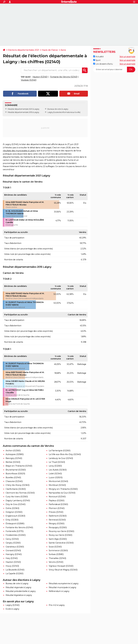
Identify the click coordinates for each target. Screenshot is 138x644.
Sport (97, 60)
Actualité (98, 57)
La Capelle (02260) (14, 574)
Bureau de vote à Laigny (17, 583)
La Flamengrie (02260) (60, 451)
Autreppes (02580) (15, 454)
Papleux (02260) (57, 501)
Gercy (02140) (12, 539)
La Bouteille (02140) (15, 570)
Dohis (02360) (12, 508)
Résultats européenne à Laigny (64, 583)
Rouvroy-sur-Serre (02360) (61, 531)
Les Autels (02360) (58, 470)
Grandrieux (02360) (15, 547)
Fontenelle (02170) (14, 531)
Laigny (50, 112)
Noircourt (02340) (57, 497)
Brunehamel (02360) (16, 470)
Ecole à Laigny (12, 609)
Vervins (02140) (56, 562)
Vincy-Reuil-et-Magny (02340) (63, 570)
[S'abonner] (114, 69)
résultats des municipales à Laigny (19, 151)
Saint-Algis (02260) (58, 539)
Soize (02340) (55, 547)
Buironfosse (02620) (15, 474)
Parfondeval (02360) (58, 504)
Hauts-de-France (50, 50)
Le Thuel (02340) (57, 462)
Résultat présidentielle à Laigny (21, 591)
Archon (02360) (13, 451)
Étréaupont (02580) (15, 524)
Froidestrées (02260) (16, 535)
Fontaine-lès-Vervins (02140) (64, 77)
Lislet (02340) (55, 474)
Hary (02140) (12, 558)
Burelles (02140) (13, 477)
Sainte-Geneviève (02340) (61, 543)
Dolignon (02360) (14, 512)
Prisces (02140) (56, 512)
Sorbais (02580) (56, 554)
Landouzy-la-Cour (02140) (61, 458)
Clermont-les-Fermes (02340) (20, 493)
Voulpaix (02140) (29, 80)
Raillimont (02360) (58, 516)
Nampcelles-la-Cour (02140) (62, 493)
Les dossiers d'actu (103, 64)
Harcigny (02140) (14, 554)
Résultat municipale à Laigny (62, 587)
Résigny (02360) (57, 524)
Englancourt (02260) (15, 516)
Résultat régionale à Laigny (18, 587)
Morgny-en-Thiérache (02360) (63, 489)
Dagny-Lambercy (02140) (18, 501)
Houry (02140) (12, 566)
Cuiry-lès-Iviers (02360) (17, 497)
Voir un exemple (127, 57)
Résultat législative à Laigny (19, 595)
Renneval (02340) (57, 520)
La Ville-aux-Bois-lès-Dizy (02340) (65, 454)
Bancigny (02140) (14, 458)
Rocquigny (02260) (58, 527)
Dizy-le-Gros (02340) (15, 504)
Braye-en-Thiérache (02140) (19, 466)
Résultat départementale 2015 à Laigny (23, 112)
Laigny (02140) (12, 605)
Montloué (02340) (57, 485)
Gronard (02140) (13, 550)
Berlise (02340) (13, 462)
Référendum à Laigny (59, 591)
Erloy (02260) (12, 520)
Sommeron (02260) (58, 550)
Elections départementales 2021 (24, 50)
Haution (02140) (40, 77)
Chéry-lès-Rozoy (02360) (17, 485)
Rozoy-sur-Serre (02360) (60, 535)
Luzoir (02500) (56, 477)
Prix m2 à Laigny (57, 605)
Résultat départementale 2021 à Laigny (24, 109)
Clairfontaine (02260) (16, 489)
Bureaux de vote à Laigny (58, 109)
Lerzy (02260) (55, 466)
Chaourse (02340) (14, 481)
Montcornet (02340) (58, 481)
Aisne (63, 50)
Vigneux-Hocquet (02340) (61, 566)
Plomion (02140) (57, 508)
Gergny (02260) (13, 543)
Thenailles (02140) (57, 558)
